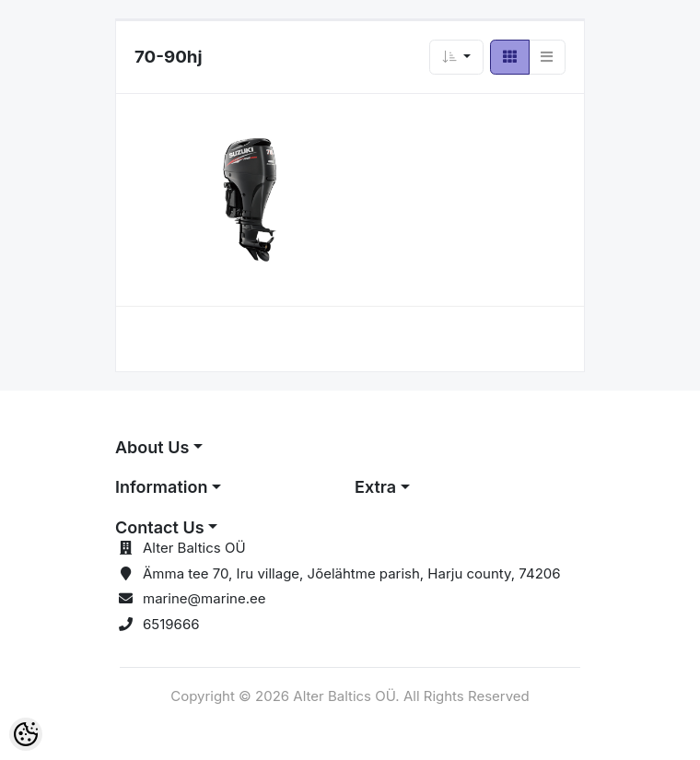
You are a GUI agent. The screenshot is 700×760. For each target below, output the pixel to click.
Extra (375, 487)
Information (161, 487)
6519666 (171, 624)
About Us (152, 447)
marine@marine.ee (204, 598)
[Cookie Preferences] (26, 734)
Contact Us (160, 527)
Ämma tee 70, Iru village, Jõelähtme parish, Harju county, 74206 (352, 573)
